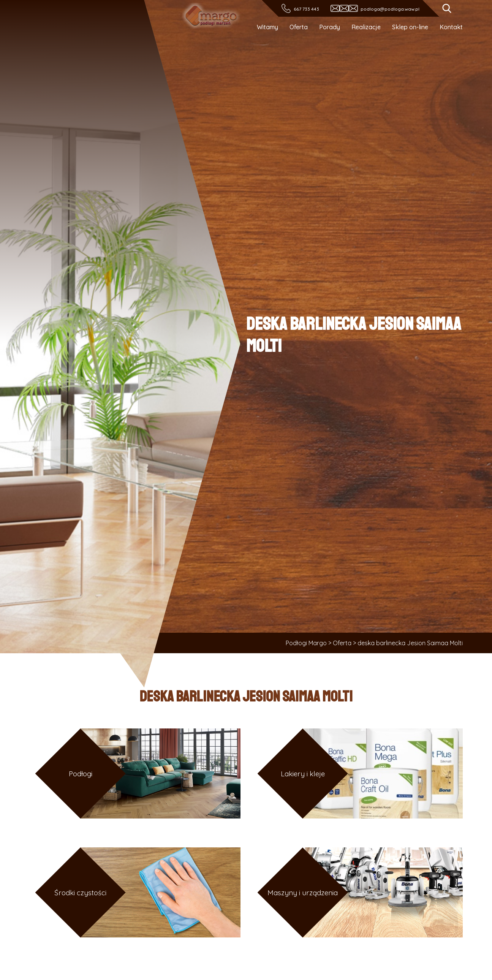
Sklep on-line (410, 27)
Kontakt (451, 27)
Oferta (299, 27)
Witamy (267, 27)
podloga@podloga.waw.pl (390, 9)
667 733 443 (306, 9)
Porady (330, 27)
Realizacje (366, 27)
